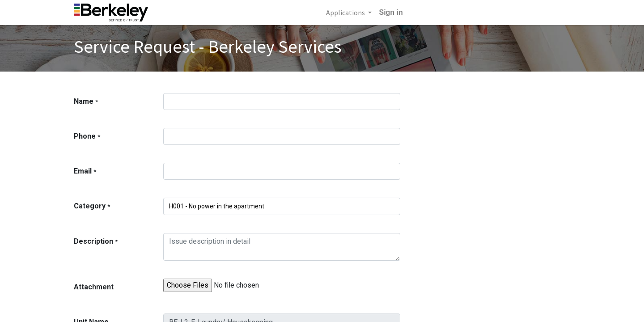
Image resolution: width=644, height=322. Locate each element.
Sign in (391, 12)
